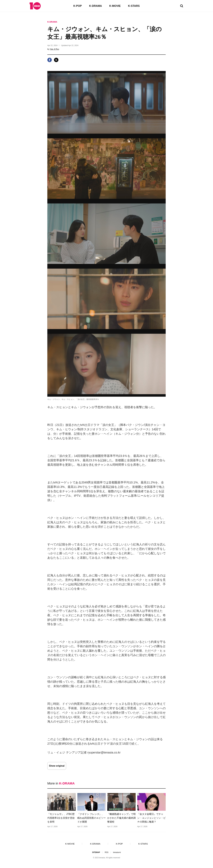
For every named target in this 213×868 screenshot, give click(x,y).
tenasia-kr (117, 852)
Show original (57, 766)
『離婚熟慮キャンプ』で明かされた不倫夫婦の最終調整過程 (121, 818)
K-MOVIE (115, 6)
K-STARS (134, 6)
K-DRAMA (96, 6)
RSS (107, 852)
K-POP (78, 6)
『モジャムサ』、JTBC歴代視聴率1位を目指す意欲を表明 (61, 818)
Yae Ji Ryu (54, 49)
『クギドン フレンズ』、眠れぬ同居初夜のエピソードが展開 (92, 818)
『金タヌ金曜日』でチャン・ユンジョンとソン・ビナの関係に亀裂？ (151, 818)
